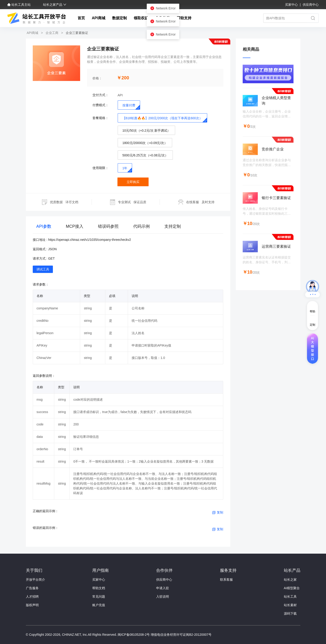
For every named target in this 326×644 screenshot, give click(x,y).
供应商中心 (311, 5)
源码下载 (290, 613)
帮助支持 (184, 18)
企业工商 (52, 33)
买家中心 (292, 5)
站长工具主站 (19, 5)
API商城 (99, 18)
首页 (81, 18)
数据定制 (120, 18)
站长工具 (290, 597)
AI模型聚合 (292, 588)
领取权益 (141, 18)
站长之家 (290, 580)
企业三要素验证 (76, 33)
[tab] (44, 227)
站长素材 (290, 605)
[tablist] (128, 227)
